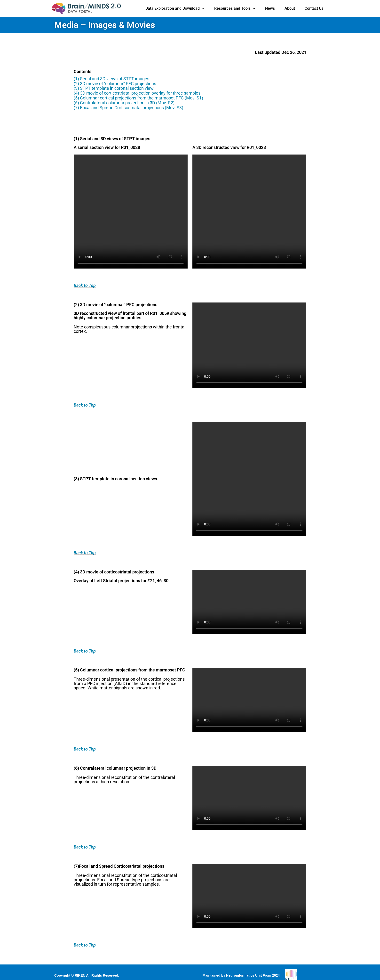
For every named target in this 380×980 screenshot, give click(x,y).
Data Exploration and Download (175, 8)
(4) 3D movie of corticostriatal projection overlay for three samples (137, 93)
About (290, 8)
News (270, 8)
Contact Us (314, 8)
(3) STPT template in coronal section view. (114, 88)
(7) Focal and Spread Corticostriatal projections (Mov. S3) (128, 108)
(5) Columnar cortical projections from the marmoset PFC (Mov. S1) (138, 98)
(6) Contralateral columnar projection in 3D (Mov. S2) (124, 103)
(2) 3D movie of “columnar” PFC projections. (115, 84)
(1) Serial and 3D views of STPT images (111, 79)
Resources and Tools (235, 8)
